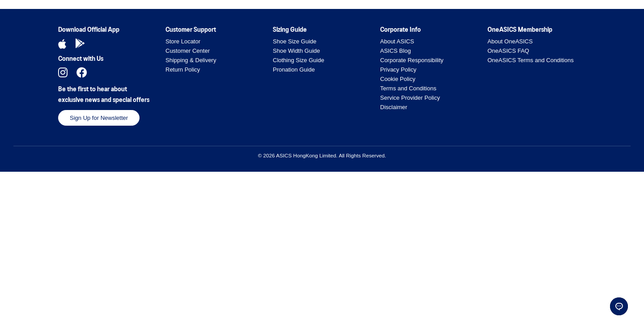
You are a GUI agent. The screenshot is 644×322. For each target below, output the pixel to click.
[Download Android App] (80, 44)
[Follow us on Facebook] (82, 72)
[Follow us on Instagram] (63, 72)
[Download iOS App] (62, 44)
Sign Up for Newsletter (99, 118)
